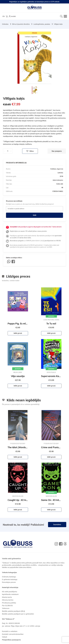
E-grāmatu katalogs (10, 579)
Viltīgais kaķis (58, 24)
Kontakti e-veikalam (10, 631)
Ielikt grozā (18, 333)
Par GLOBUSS (7, 605)
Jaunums (51, 316)
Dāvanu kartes (8, 600)
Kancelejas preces (9, 582)
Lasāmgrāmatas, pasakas (42, 24)
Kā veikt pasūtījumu (10, 592)
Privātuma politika (9, 603)
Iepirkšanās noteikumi (10, 594)
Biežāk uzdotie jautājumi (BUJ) (13, 611)
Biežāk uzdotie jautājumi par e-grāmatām (18, 614)
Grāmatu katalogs (9, 577)
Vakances (6, 608)
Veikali (5, 637)
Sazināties (57, 525)
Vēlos (30, 151)
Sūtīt (35, 215)
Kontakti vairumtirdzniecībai (13, 634)
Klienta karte (7, 597)
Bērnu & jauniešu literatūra (21, 24)
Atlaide (34, 33)
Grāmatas (5, 24)
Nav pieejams (57, 151)
